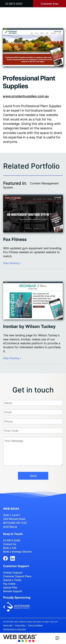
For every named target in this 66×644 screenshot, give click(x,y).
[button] (58, 639)
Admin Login (8, 625)
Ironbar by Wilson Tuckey (29, 326)
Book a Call (10, 548)
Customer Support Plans (17, 576)
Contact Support (13, 572)
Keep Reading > (12, 263)
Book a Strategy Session (17, 552)
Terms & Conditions (35, 625)
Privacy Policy (20, 625)
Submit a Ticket (12, 580)
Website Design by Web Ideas (15, 629)
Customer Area (50, 4)
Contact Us (10, 544)
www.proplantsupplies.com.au (26, 96)
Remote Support (13, 591)
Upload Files (10, 587)
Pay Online (9, 584)
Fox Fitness (15, 239)
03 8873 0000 (14, 4)
